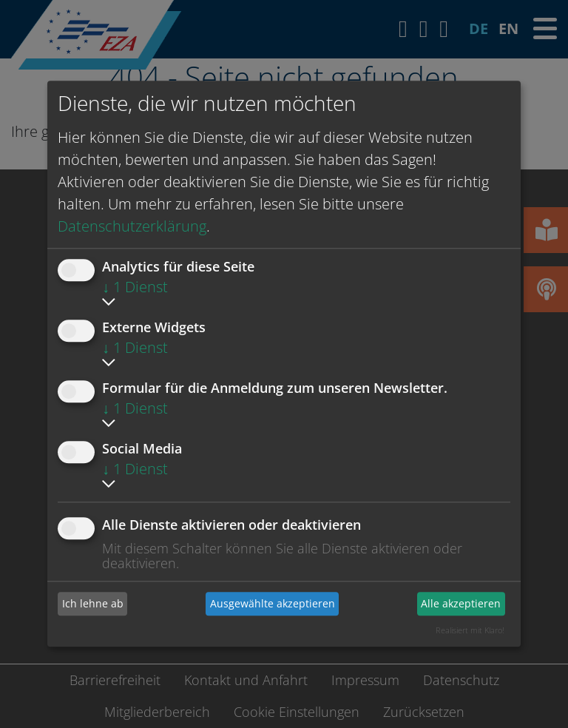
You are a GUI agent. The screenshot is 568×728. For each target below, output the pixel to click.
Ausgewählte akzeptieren (273, 603)
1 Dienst (135, 287)
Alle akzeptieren (461, 603)
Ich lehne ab (93, 603)
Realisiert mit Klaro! (470, 630)
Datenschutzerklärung (132, 226)
